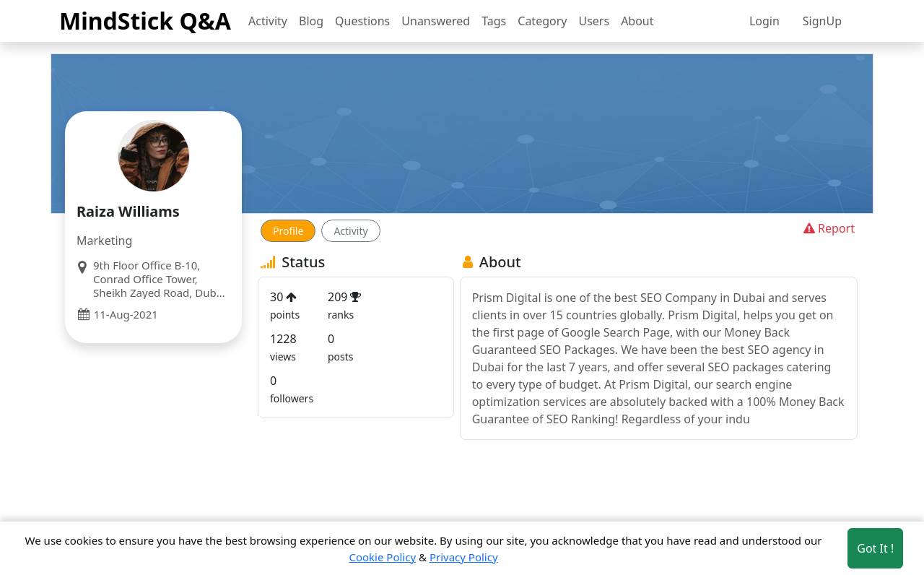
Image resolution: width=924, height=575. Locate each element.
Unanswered (436, 21)
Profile (288, 231)
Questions (362, 21)
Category (542, 21)
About (637, 21)
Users (594, 21)
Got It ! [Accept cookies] (875, 548)
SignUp (822, 21)
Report (828, 228)
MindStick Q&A (145, 21)
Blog (311, 21)
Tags (494, 21)
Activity (268, 21)
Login (764, 21)
